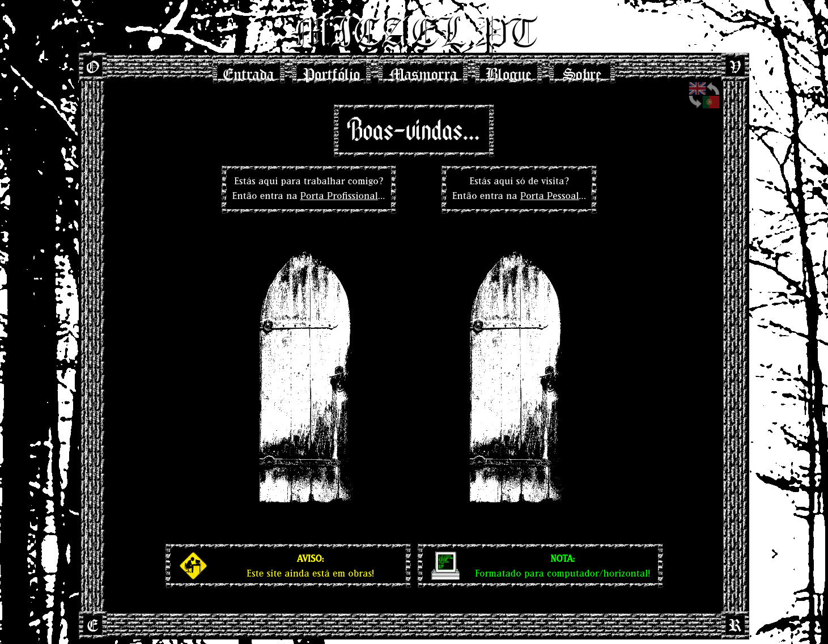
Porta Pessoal (550, 196)
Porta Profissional (339, 196)
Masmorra (423, 71)
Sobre (582, 71)
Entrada (249, 71)
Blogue (509, 71)
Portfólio (332, 71)
